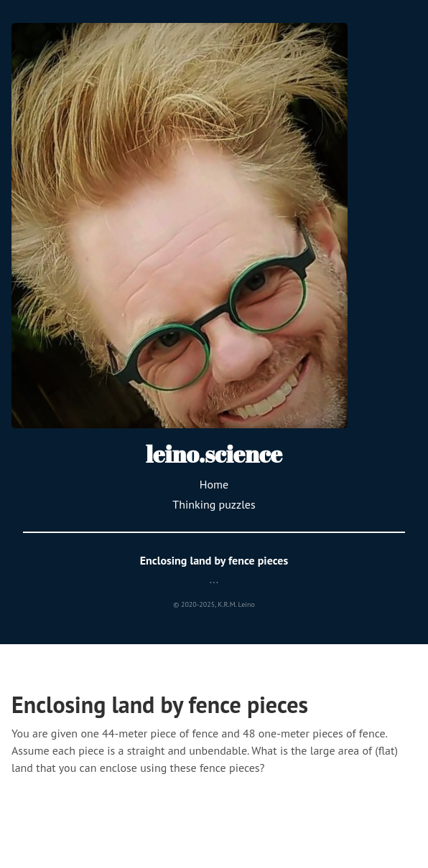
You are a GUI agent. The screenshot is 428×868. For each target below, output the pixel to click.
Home (214, 484)
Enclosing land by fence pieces (214, 560)
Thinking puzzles (214, 504)
